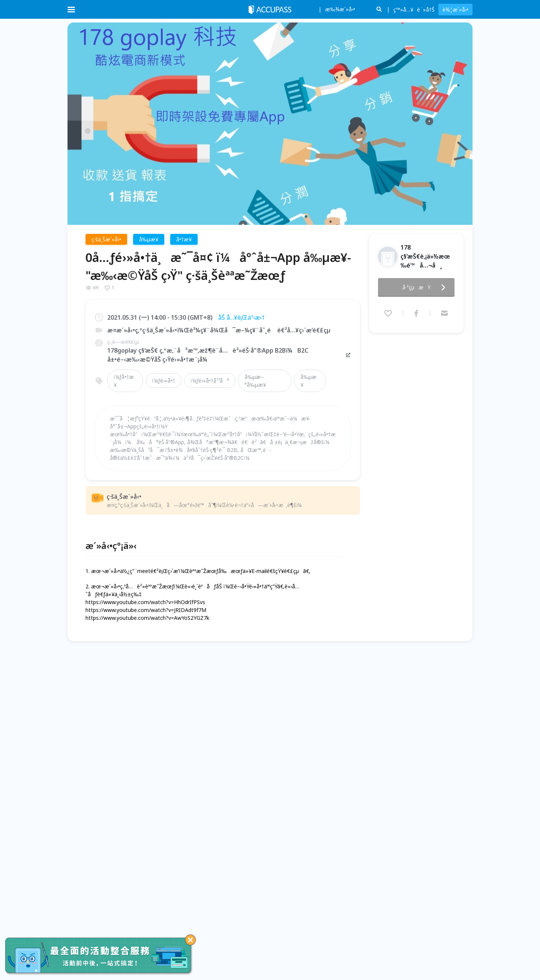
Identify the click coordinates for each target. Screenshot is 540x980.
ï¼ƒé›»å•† (164, 381)
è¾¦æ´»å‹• (455, 10)
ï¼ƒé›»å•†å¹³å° (210, 381)
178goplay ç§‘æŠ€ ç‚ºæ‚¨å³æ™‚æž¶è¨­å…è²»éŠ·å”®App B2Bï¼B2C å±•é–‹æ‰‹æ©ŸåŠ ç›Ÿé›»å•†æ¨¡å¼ (229, 355)
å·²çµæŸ (426, 285)
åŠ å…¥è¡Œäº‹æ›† (241, 317)
